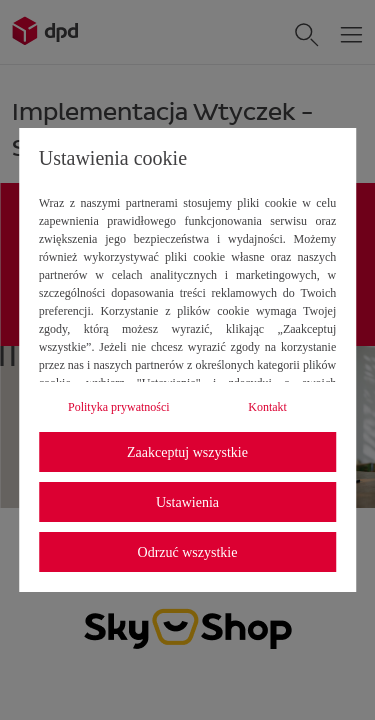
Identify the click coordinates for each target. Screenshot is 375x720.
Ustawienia (187, 502)
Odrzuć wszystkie (188, 552)
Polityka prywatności (119, 407)
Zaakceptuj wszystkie (187, 452)
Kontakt (267, 407)
